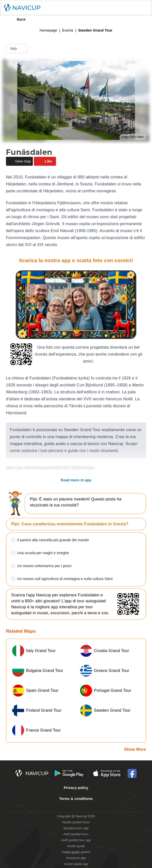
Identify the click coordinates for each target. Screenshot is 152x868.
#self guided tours (76, 834)
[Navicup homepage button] (24, 8)
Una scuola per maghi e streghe (43, 553)
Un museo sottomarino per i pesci (44, 566)
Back (18, 19)
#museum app (76, 858)
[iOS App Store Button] (107, 773)
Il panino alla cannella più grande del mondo (53, 540)
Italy (17, 48)
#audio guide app (76, 864)
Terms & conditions (76, 799)
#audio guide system (76, 852)
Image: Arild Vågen (133, 137)
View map (19, 161)
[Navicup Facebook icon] (132, 773)
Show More (135, 749)
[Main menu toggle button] (143, 8)
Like (45, 161)
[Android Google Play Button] (69, 773)
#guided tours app (76, 828)
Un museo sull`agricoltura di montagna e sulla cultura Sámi (65, 579)
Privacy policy (76, 788)
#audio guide (76, 846)
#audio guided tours (76, 822)
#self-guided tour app (76, 840)
